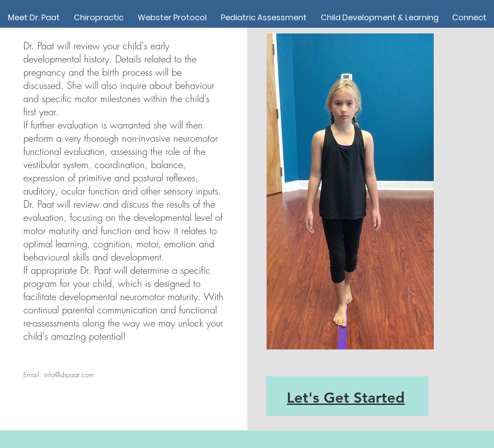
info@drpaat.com (69, 375)
